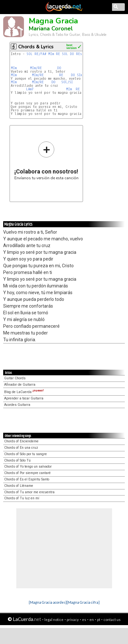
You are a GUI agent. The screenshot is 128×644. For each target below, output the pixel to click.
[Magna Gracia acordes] (48, 602)
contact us (112, 620)
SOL (30, 54)
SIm (80, 75)
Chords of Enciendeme (21, 441)
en (92, 620)
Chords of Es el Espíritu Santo (27, 479)
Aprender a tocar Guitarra (24, 398)
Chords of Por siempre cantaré (27, 473)
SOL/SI (67, 82)
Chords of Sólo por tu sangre (26, 454)
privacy (73, 620)
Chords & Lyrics (36, 47)
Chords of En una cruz (21, 448)
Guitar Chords (15, 378)
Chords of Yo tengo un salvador (28, 467)
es (84, 620)
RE (58, 54)
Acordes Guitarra (17, 405)
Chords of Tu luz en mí (22, 498)
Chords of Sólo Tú (17, 460)
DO (72, 54)
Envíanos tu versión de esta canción (46, 161)
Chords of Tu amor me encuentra (29, 492)
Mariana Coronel (51, 28)
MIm (51, 54)
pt (99, 620)
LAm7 (30, 89)
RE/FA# (40, 54)
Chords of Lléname (19, 486)
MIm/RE (36, 68)
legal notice (54, 620)
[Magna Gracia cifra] (83, 602)
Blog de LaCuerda (24, 392)
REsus (81, 54)
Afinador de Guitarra (20, 385)
